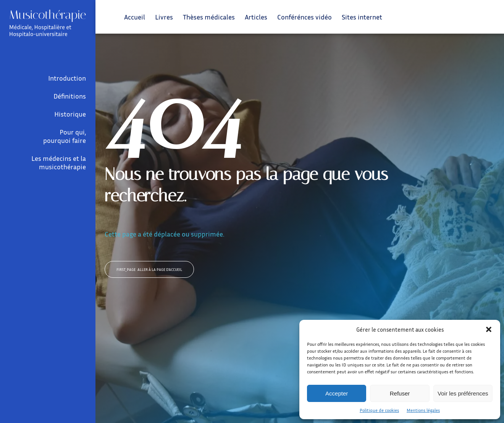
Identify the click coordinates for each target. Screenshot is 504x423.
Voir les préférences (463, 393)
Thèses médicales (209, 17)
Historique (70, 114)
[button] (489, 329)
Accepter (337, 393)
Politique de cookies (379, 410)
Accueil (135, 17)
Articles (256, 17)
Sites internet (362, 17)
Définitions (70, 96)
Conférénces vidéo (304, 17)
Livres (164, 17)
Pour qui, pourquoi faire (65, 136)
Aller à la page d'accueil (149, 269)
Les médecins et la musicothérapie (59, 162)
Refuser (400, 393)
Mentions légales (423, 410)
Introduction (67, 78)
